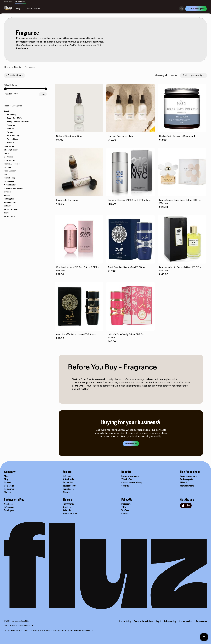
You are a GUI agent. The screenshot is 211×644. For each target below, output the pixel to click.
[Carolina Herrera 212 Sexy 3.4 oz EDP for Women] (79, 239)
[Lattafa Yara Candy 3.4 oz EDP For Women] (131, 306)
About (7, 476)
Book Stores (9, 146)
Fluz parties (68, 482)
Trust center (201, 621)
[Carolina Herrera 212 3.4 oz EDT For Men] (131, 172)
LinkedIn (125, 514)
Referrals (67, 510)
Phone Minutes (10, 202)
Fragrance (11, 125)
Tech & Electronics (11, 209)
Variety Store (9, 216)
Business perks (187, 479)
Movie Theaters (10, 185)
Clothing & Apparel (11, 150)
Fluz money (8, 2)
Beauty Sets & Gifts (14, 118)
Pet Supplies (9, 199)
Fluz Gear (8, 167)
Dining (7, 153)
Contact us (9, 486)
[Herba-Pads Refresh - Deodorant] (182, 108)
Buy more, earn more (130, 476)
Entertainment (10, 160)
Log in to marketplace (196, 9)
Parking (7, 195)
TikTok (124, 507)
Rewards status (70, 486)
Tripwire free (127, 479)
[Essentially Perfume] (79, 172)
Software (8, 206)
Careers (8, 482)
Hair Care (10, 128)
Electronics (9, 157)
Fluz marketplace (21, 2)
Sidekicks (184, 482)
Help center (9, 489)
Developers (9, 510)
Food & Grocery (10, 171)
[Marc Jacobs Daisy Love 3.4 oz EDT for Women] (182, 172)
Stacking (67, 492)
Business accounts (188, 476)
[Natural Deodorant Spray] (79, 108)
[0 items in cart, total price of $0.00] (204, 637)
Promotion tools (70, 514)
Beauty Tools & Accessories (18, 121)
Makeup (10, 132)
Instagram (126, 504)
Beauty (18, 67)
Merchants (9, 504)
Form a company (187, 486)
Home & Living (10, 178)
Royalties (67, 507)
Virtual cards (68, 479)
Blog (6, 479)
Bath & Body (12, 114)
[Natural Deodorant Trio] (131, 108)
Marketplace (68, 489)
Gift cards (67, 476)
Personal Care (12, 139)
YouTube (125, 510)
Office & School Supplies (14, 188)
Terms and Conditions (143, 621)
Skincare (10, 142)
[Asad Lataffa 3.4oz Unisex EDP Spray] (79, 306)
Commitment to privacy (132, 482)
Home (7, 67)
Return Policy (125, 621)
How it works (68, 504)
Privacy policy (170, 621)
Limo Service (9, 181)
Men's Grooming (13, 135)
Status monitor (186, 621)
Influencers (9, 507)
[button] (131, 444)
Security (125, 486)
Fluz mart (8, 492)
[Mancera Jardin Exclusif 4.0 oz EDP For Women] (182, 239)
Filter (43, 94)
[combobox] (193, 75)
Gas (6, 174)
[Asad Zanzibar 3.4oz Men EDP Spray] (131, 239)
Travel (7, 213)
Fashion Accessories (12, 164)
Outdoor (8, 192)
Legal (159, 621)
